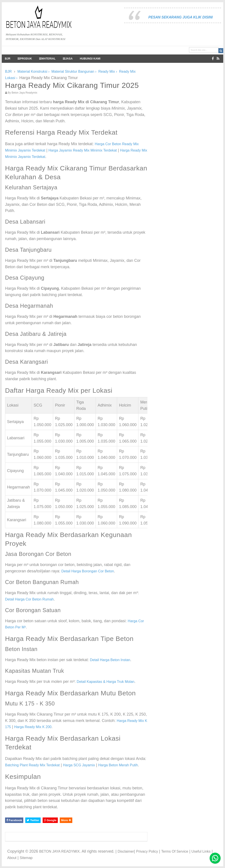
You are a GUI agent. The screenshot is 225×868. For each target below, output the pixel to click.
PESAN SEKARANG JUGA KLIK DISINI (181, 17)
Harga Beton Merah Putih (118, 765)
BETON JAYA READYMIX (59, 851)
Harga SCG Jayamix (79, 765)
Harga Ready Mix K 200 (33, 727)
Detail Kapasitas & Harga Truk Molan (105, 682)
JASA (68, 59)
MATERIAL (47, 59)
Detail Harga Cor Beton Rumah (29, 599)
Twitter (33, 820)
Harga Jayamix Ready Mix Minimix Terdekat (83, 150)
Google (50, 820)
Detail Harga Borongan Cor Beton (88, 571)
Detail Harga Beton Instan (110, 660)
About (12, 858)
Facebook (14, 820)
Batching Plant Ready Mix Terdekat (32, 765)
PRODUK (25, 59)
